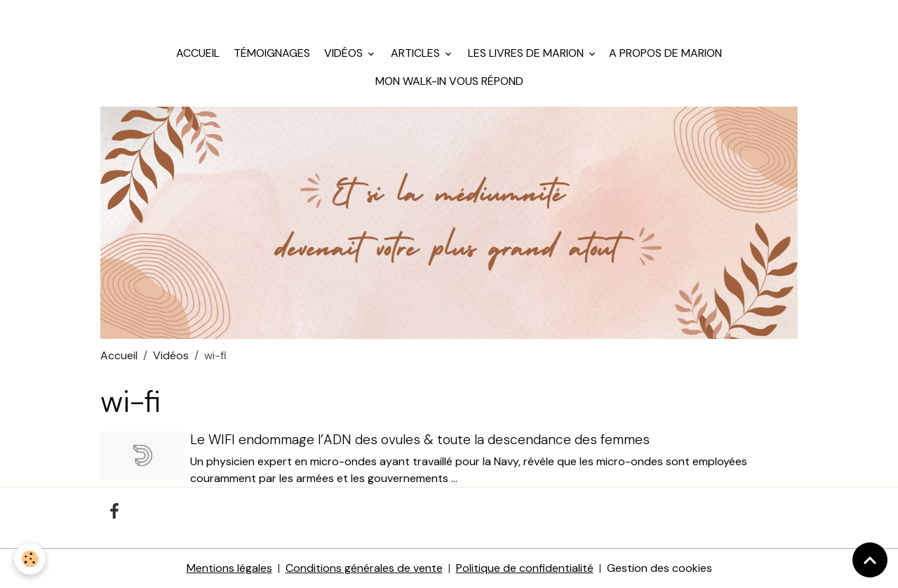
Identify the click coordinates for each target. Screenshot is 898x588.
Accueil (198, 53)
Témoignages (270, 53)
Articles (415, 53)
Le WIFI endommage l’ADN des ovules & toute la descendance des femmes (420, 440)
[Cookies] (30, 559)
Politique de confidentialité (525, 568)
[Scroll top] (870, 560)
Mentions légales (229, 568)
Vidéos (343, 53)
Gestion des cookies (659, 568)
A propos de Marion (665, 53)
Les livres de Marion (526, 53)
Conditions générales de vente (364, 568)
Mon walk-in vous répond (449, 81)
